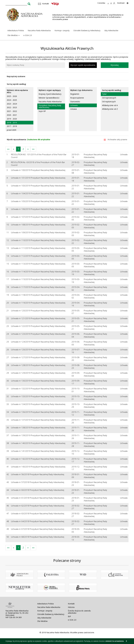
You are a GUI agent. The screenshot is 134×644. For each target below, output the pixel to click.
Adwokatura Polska (16, 30)
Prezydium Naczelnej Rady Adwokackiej (50, 106)
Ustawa (73, 109)
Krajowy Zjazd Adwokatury (50, 94)
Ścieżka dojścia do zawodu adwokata (79, 612)
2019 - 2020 (12, 119)
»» (33, 149)
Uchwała (74, 105)
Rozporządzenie (77, 98)
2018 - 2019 (12, 123)
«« (8, 149)
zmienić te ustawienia (115, 641)
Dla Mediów (13, 35)
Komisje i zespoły (62, 30)
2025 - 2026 (12, 96)
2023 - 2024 (12, 104)
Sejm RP (42, 111)
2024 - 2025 (12, 100)
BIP (69, 616)
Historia (71, 607)
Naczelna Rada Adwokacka (39, 30)
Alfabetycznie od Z (110, 109)
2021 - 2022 (12, 111)
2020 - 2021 (12, 115)
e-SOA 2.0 (28, 35)
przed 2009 (12, 130)
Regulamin (75, 94)
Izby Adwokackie (111, 30)
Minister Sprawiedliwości (49, 98)
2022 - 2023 (12, 107)
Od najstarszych (109, 102)
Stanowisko (75, 102)
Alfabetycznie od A (110, 105)
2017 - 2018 (12, 126)
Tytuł (104, 94)
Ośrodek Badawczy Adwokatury (87, 30)
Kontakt (71, 604)
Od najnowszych (109, 98)
